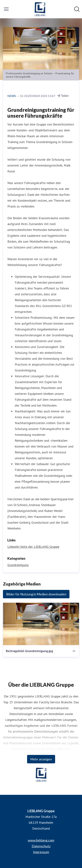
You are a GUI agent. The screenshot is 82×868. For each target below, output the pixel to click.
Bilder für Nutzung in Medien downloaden (36, 594)
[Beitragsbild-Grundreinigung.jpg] (41, 624)
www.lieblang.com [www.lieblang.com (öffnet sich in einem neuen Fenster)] (41, 840)
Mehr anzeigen (41, 759)
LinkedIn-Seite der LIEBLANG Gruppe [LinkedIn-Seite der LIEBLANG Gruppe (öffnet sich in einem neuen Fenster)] (33, 547)
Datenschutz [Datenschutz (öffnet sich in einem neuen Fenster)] (41, 846)
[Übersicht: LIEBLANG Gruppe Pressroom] (40, 9)
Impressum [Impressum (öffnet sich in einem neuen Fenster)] (41, 852)
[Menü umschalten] (6, 9)
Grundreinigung (18, 565)
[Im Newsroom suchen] (77, 9)
